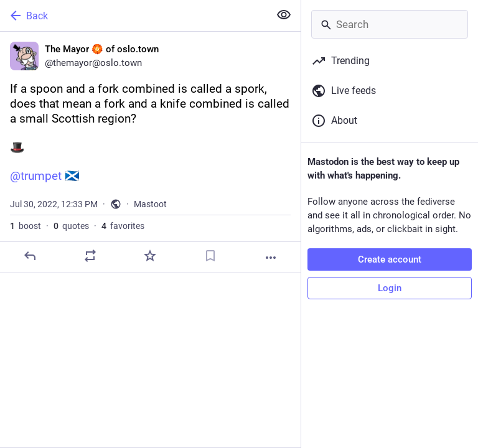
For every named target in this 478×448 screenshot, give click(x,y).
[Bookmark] (210, 256)
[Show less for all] (284, 15)
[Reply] (30, 256)
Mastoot (150, 204)
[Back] (134, 16)
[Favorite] (150, 256)
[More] (271, 258)
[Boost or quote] (90, 256)
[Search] (390, 24)
